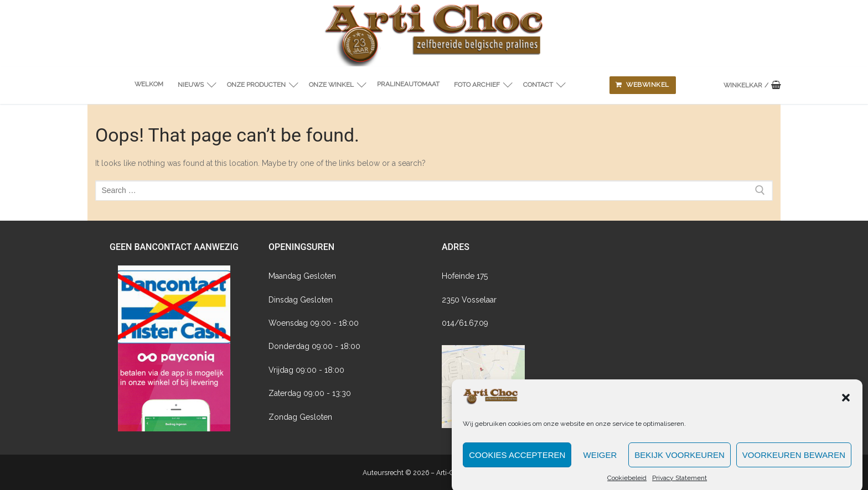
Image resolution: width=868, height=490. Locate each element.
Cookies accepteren (517, 461)
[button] (846, 404)
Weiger (600, 461)
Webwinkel (642, 85)
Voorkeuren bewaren (794, 461)
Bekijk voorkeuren (680, 461)
